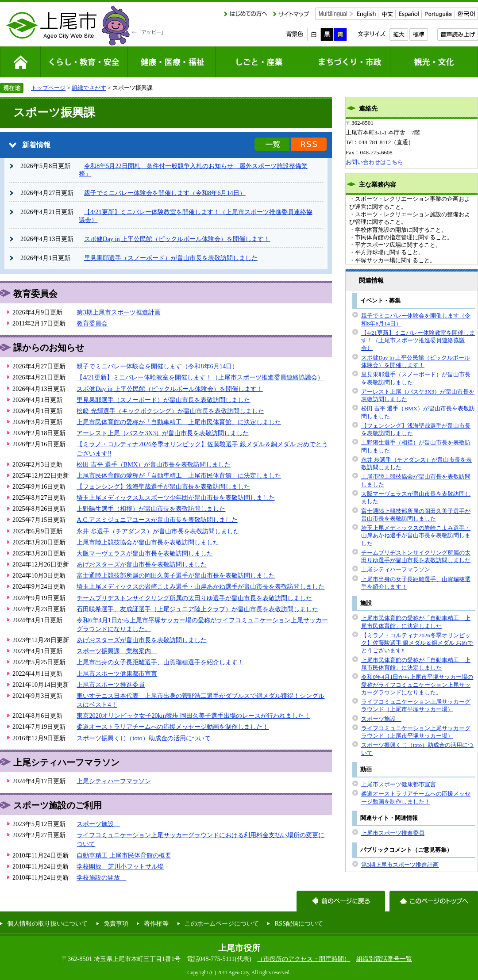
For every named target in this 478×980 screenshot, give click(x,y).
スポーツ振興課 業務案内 (117, 651)
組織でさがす (89, 88)
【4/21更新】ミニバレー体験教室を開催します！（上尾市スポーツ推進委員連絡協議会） (200, 377)
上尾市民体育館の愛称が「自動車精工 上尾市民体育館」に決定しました (179, 422)
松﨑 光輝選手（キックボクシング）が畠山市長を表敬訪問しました (170, 411)
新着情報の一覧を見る (272, 144)
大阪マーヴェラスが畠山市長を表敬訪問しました (145, 553)
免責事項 (116, 923)
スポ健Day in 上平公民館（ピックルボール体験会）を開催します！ (177, 239)
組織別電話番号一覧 (384, 959)
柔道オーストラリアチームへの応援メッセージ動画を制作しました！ (173, 727)
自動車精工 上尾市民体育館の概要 (124, 855)
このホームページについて (222, 923)
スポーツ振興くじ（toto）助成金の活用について (143, 738)
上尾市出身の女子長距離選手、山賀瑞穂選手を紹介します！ (160, 662)
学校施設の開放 (101, 877)
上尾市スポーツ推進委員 (111, 685)
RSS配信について (299, 923)
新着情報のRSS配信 (309, 144)
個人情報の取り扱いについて (47, 923)
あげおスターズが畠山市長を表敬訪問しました (142, 564)
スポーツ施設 (98, 824)
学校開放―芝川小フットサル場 (120, 866)
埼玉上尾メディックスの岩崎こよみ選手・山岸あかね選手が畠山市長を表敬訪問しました (200, 586)
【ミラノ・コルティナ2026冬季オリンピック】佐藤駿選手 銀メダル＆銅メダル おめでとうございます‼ (417, 643)
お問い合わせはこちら (374, 162)
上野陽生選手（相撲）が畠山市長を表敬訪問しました (151, 509)
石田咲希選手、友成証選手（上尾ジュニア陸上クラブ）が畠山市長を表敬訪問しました (197, 609)
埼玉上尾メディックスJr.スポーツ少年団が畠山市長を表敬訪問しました (175, 498)
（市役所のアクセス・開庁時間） (304, 959)
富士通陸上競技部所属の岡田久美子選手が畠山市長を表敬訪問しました (176, 575)
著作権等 (156, 923)
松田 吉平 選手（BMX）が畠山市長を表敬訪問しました (154, 464)
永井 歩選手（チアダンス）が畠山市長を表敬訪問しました (158, 531)
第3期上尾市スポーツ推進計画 (118, 312)
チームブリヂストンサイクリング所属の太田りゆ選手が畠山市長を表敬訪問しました (194, 598)
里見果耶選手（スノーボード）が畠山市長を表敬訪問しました (171, 258)
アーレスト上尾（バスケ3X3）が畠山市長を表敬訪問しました (163, 433)
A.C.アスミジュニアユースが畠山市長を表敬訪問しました (157, 520)
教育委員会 (92, 323)
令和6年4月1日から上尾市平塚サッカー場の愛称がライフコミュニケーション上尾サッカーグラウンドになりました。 (417, 685)
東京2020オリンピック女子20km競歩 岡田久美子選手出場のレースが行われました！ (193, 716)
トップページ (48, 88)
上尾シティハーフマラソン (114, 781)
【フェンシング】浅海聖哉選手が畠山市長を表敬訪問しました (163, 486)
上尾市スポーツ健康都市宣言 (117, 674)
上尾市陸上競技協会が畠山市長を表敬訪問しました (148, 542)
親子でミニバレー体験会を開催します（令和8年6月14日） (165, 193)
